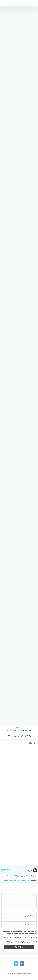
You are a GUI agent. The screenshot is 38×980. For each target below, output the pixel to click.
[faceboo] (22, 964)
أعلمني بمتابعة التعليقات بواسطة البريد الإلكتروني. (19, 938)
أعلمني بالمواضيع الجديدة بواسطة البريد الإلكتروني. (19, 942)
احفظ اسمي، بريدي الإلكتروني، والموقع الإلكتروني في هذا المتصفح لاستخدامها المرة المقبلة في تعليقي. (19, 932)
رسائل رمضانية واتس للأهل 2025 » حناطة (17, 880)
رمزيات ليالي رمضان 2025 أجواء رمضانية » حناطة (21, 877)
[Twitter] (16, 964)
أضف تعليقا (5, 870)
